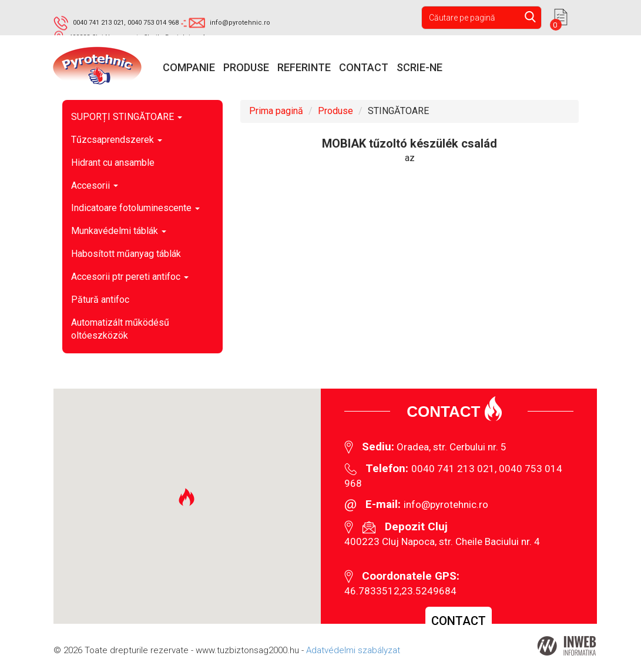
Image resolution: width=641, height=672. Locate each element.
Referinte (304, 67)
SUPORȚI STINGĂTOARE (127, 117)
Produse (246, 67)
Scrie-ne (419, 67)
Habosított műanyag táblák (126, 254)
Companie (189, 67)
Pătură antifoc (100, 300)
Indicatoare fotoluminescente (135, 208)
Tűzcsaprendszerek (117, 140)
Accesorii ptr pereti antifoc (130, 277)
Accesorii (95, 185)
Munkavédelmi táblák (119, 231)
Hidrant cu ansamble (113, 163)
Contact (364, 67)
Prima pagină (276, 111)
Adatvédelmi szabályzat (353, 650)
